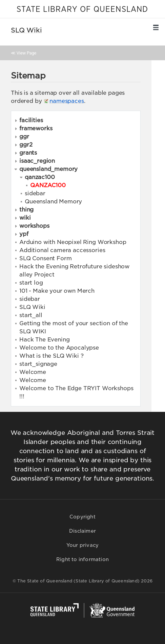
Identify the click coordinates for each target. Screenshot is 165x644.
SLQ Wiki (32, 307)
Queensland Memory (53, 202)
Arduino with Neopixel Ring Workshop (73, 242)
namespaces (67, 101)
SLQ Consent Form (45, 258)
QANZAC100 (48, 185)
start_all (31, 315)
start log (31, 283)
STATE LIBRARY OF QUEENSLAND (82, 9)
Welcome (33, 372)
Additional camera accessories (62, 250)
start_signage (38, 364)
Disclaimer (82, 531)
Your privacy (82, 545)
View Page (26, 53)
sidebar (35, 193)
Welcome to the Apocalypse (59, 348)
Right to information (82, 559)
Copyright (82, 517)
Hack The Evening (44, 340)
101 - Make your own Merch (57, 291)
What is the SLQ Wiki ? (51, 356)
